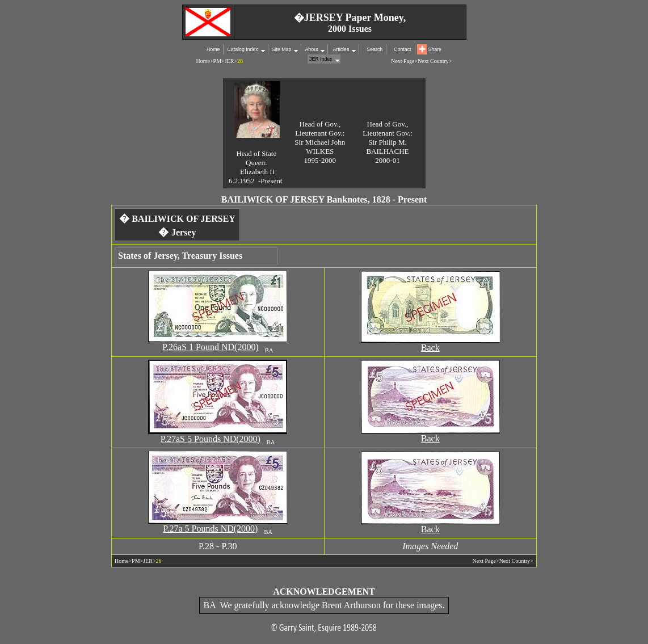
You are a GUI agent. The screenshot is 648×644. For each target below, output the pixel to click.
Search (375, 49)
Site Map (282, 49)
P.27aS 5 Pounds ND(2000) (211, 439)
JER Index (321, 59)
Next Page (403, 61)
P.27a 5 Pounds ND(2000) (210, 529)
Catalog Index (242, 49)
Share (435, 49)
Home (213, 49)
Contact (402, 49)
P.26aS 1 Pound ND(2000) (211, 347)
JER (230, 61)
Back (430, 348)
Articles (340, 49)
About (311, 49)
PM (217, 61)
